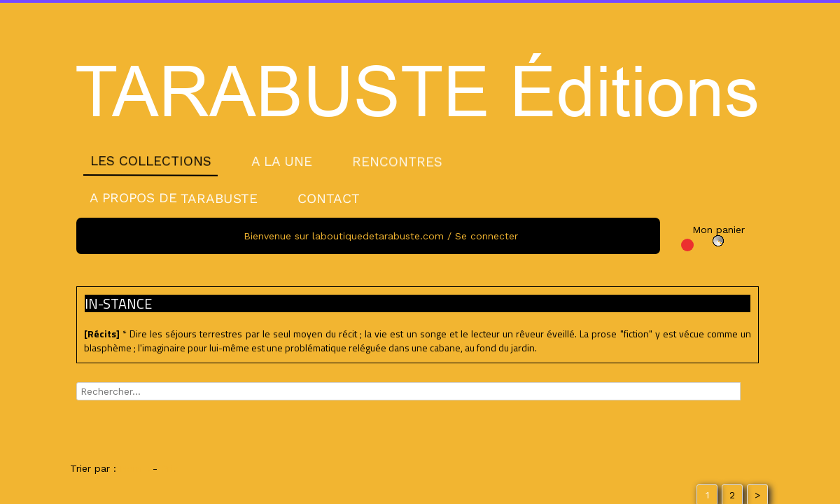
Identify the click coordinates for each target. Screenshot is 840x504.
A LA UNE (282, 161)
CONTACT (329, 198)
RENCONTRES (397, 161)
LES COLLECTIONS (151, 161)
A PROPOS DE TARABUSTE (174, 198)
